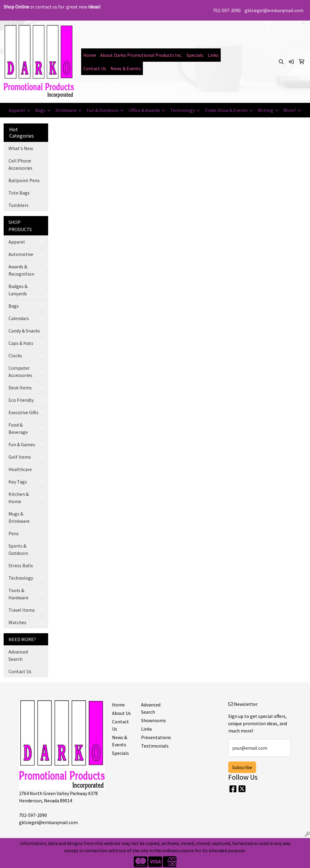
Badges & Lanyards (18, 290)
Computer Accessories (20, 372)
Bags (40, 110)
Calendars (19, 318)
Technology (182, 110)
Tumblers (18, 205)
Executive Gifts (23, 412)
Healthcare (20, 469)
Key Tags (18, 482)
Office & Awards (144, 110)
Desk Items (20, 388)
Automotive (21, 254)
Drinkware (66, 110)
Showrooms (152, 720)
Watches (17, 622)
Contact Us (95, 68)
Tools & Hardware (18, 594)
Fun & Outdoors (103, 110)
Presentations (152, 737)
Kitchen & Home (19, 498)
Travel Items (22, 610)
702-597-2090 (227, 10)
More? (290, 110)
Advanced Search (18, 655)
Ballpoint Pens (24, 180)
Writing (265, 110)
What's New (21, 148)
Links (213, 55)
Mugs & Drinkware (19, 517)
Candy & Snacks (24, 331)
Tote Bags (19, 193)
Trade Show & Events (226, 110)
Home (90, 55)
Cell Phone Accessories (20, 164)
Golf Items (20, 457)
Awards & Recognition (21, 270)
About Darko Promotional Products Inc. (141, 55)
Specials (195, 55)
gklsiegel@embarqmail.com (274, 10)
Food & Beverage (18, 428)
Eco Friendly (21, 400)
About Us (121, 713)
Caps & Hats (21, 343)
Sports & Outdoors (18, 549)
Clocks (15, 355)
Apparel (17, 110)
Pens (14, 533)
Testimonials (152, 746)
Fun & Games (22, 444)
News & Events (126, 68)
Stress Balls (21, 565)
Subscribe (242, 767)
